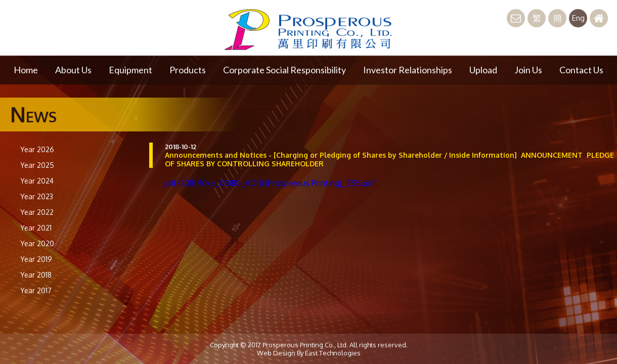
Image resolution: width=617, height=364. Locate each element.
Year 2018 (36, 275)
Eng (578, 18)
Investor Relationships (408, 70)
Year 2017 (36, 290)
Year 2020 (37, 243)
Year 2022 (37, 212)
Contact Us (581, 70)
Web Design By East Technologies (309, 353)
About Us (73, 70)
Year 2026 (37, 149)
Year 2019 (36, 259)
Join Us (528, 70)
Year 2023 (37, 196)
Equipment (130, 70)
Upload (483, 70)
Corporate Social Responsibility (284, 70)
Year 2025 (37, 165)
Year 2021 (36, 228)
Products (188, 70)
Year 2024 (37, 181)
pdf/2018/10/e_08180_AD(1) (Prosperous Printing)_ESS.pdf (270, 183)
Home (26, 70)
